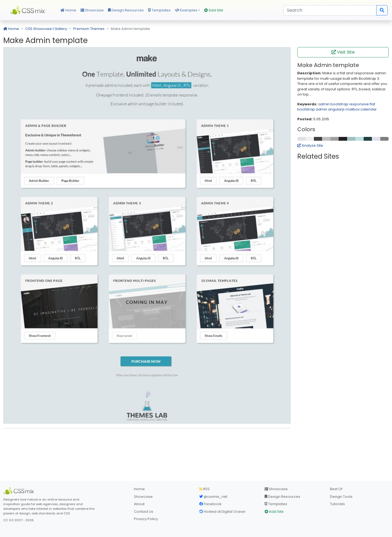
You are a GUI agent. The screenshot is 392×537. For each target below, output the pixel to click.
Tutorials (337, 504)
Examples (186, 10)
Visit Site (343, 52)
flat (372, 104)
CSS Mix (29, 10)
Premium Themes (89, 29)
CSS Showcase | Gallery (46, 29)
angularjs (336, 109)
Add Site (214, 10)
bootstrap (339, 104)
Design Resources (126, 10)
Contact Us (144, 512)
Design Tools (341, 497)
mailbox (353, 109)
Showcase (92, 10)
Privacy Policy (146, 519)
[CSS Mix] (20, 491)
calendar (369, 109)
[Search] (330, 10)
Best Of (336, 489)
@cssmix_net (213, 497)
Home (68, 10)
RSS (204, 489)
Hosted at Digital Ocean (222, 512)
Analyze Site (310, 145)
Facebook (210, 504)
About (139, 504)
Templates (159, 10)
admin (324, 104)
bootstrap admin (312, 109)
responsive (359, 104)
